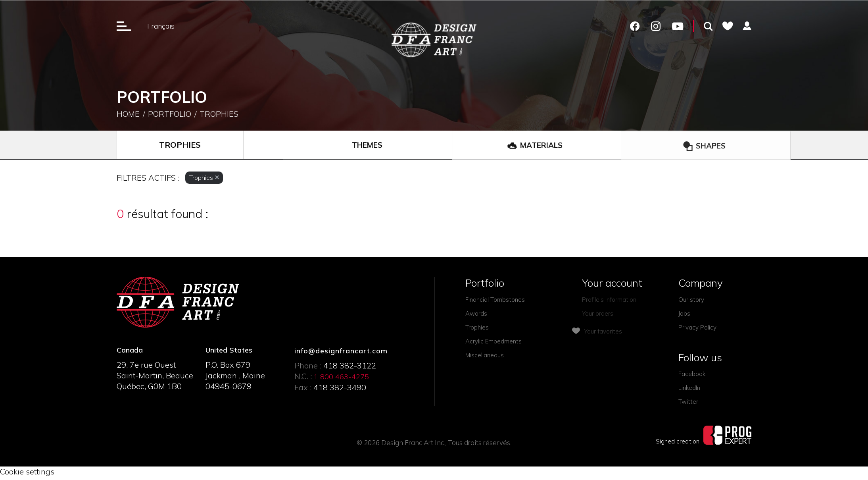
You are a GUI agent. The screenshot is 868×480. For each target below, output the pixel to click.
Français (161, 26)
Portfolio (170, 115)
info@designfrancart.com (341, 351)
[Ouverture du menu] (124, 26)
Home (128, 115)
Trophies (219, 115)
